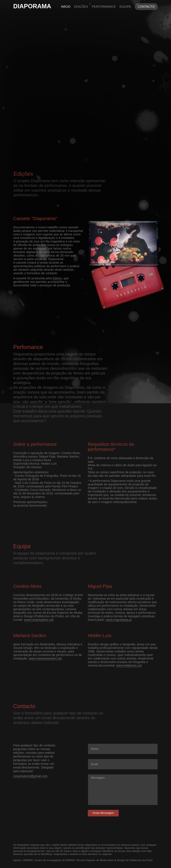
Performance (104, 7)
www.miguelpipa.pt (119, 620)
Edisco (57, 278)
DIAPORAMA (32, 6)
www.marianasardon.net (45, 658)
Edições (81, 7)
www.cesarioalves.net (39, 620)
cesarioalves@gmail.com (30, 776)
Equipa (125, 7)
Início (66, 7)
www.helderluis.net (129, 665)
